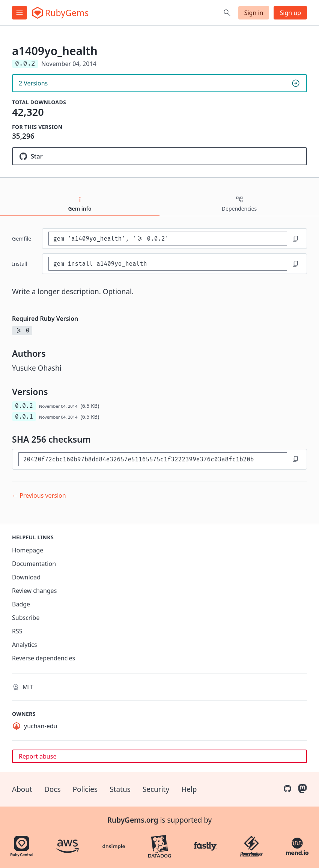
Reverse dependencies (44, 658)
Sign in (254, 13)
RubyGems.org (133, 820)
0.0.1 (24, 417)
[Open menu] (20, 13)
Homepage (28, 550)
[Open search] (227, 13)
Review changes (34, 591)
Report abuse (38, 756)
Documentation (34, 564)
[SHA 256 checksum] (153, 459)
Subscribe (26, 618)
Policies (85, 789)
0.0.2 (24, 406)
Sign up (290, 13)
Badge (21, 604)
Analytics (25, 645)
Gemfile (22, 239)
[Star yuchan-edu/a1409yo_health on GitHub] (159, 156)
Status (120, 789)
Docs (53, 789)
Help (189, 789)
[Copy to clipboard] (295, 239)
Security (156, 789)
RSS (17, 631)
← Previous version (39, 495)
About (22, 789)
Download (26, 577)
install (20, 264)
